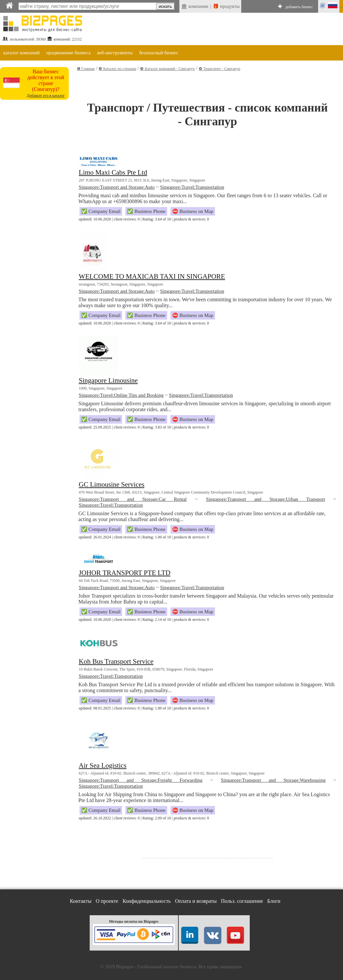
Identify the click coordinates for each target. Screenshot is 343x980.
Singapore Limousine (108, 380)
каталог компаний (21, 53)
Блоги (274, 901)
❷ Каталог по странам (117, 69)
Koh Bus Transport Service (116, 661)
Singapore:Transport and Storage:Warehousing (273, 780)
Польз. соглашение (242, 901)
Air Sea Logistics (103, 765)
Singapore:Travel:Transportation (192, 187)
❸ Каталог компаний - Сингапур (167, 69)
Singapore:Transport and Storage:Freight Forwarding (141, 780)
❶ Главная (86, 69)
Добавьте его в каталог (46, 96)
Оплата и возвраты (196, 901)
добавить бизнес (299, 7)
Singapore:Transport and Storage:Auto (117, 187)
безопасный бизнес (159, 53)
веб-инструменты (115, 53)
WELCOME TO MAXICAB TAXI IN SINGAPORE (152, 276)
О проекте (107, 901)
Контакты (81, 901)
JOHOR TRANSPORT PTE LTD (125, 573)
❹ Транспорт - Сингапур (219, 69)
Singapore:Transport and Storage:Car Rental (133, 499)
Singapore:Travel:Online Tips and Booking (121, 395)
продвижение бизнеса (68, 53)
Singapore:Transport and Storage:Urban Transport (265, 499)
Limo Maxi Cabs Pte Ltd (113, 172)
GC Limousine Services (112, 484)
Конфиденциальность (146, 901)
